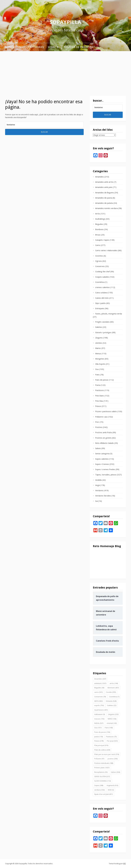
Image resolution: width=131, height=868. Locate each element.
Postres (99, 427)
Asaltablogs (100, 219)
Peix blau (99, 401)
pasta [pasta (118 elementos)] (99, 737)
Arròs (98, 214)
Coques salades (102, 277)
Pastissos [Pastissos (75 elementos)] (111, 737)
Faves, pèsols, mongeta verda (109, 314)
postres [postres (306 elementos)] (113, 759)
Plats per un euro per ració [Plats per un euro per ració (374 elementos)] (107, 754)
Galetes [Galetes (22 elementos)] (112, 705)
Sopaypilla (65, 22)
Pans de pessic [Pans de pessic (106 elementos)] (102, 732)
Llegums (99, 338)
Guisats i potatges (103, 332)
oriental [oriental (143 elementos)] (112, 723)
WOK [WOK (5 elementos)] (111, 790)
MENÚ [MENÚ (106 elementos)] (112, 719)
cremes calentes (102, 287)
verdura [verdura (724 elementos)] (99, 790)
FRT (125, 864)
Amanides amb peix (104, 187)
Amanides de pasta (104, 198)
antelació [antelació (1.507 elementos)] (100, 683)
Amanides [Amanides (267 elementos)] (100, 679)
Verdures (99, 490)
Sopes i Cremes (102, 464)
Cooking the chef (102, 271)
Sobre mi (54, 47)
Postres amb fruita (103, 432)
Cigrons (99, 261)
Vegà (97, 485)
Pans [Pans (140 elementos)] (109, 728)
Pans (97, 375)
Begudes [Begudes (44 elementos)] (99, 688)
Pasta (98, 385)
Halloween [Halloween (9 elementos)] (100, 714)
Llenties (99, 343)
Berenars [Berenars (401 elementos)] (113, 688)
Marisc (98, 348)
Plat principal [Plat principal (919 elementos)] (101, 745)
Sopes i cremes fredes (105, 469)
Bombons (99, 229)
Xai (96, 501)
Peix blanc (100, 396)
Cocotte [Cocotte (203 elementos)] (111, 692)
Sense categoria (102, 453)
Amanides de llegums (105, 193)
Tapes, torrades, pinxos (106, 475)
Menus (10, 47)
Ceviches (99, 256)
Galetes (99, 327)
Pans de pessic (102, 380)
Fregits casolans (102, 322)
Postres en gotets (103, 438)
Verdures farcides (103, 496)
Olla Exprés (100, 364)
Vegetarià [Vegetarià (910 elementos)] (112, 785)
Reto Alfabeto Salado (104, 443)
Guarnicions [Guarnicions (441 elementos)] (101, 710)
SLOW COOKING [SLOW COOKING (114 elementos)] (102, 781)
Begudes (99, 224)
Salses (98, 448)
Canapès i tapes (102, 240)
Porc (97, 422)
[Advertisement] (65, 70)
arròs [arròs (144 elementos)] (114, 683)
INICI (21, 47)
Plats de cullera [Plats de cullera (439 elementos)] (102, 750)
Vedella (98, 480)
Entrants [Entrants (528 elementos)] (111, 701)
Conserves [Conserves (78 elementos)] (100, 697)
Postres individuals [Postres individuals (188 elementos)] (104, 763)
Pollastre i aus (101, 417)
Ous (97, 369)
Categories (36, 47)
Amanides (99, 177)
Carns (98, 245)
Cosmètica (100, 282)
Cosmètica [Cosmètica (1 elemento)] (114, 697)
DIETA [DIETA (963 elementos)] (98, 701)
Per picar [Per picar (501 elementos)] (112, 741)
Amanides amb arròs (104, 182)
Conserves (100, 266)
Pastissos (100, 390)
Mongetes (100, 359)
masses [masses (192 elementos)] (99, 719)
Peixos (98, 406)
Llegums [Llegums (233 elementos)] (113, 714)
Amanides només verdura (106, 208)
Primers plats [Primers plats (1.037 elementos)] (102, 768)
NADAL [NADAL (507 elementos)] (99, 723)
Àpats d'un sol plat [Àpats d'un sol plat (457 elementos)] (103, 794)
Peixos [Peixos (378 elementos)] (99, 741)
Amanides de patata (104, 203)
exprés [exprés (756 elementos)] (99, 705)
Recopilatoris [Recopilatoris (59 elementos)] (101, 772)
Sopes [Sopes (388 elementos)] (99, 785)
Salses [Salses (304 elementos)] (115, 772)
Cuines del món (102, 298)
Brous (98, 235)
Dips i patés (100, 303)
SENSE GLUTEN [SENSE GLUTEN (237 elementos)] (102, 776)
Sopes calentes (102, 459)
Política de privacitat (79, 47)
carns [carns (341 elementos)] (98, 692)
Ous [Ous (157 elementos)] (98, 728)
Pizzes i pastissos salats (106, 411)
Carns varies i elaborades (106, 250)
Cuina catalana (101, 293)
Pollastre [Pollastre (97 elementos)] (99, 759)
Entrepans (100, 308)
